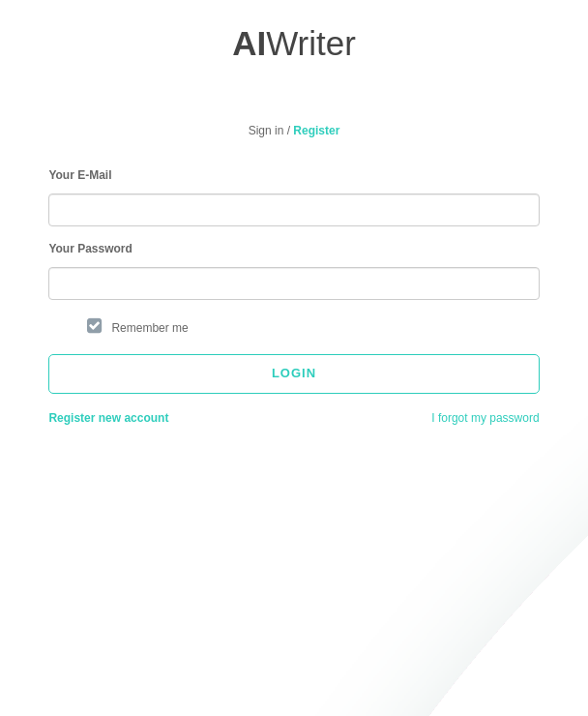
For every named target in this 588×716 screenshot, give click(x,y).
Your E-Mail (80, 175)
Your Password (90, 249)
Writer (294, 43)
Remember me (149, 328)
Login (294, 373)
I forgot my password (485, 418)
